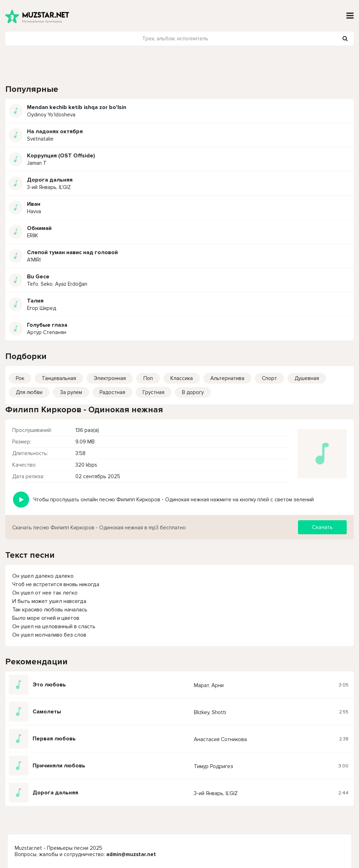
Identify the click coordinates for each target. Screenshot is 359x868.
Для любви (29, 392)
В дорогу (193, 392)
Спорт (269, 378)
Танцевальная (59, 378)
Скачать (322, 527)
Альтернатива (227, 378)
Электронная (110, 378)
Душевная (307, 378)
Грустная (154, 392)
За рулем (71, 392)
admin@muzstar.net (131, 854)
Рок (20, 378)
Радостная (112, 392)
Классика (182, 378)
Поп (148, 378)
